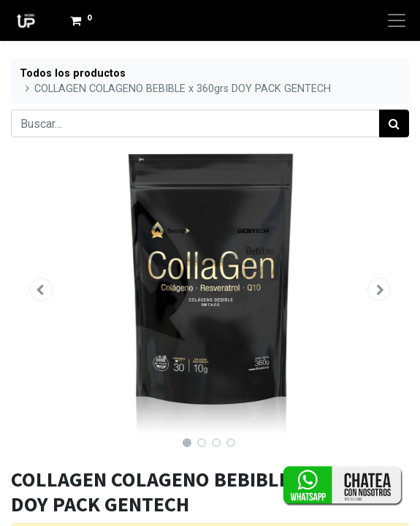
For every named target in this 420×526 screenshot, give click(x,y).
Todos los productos (73, 73)
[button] (41, 289)
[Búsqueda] (394, 123)
